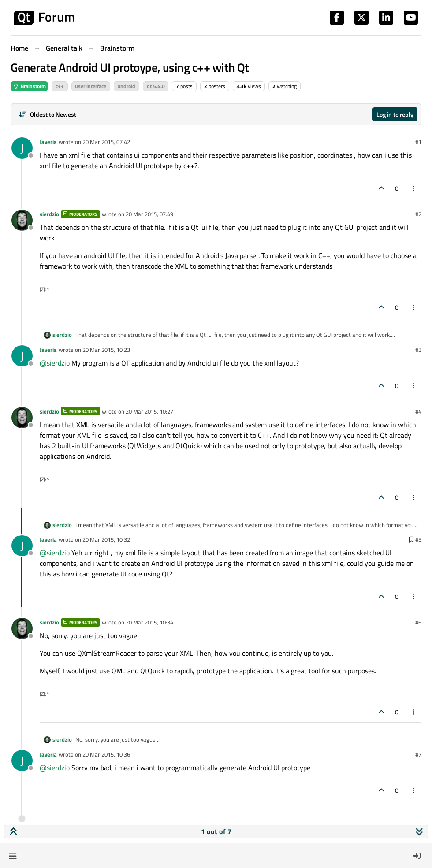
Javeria (48, 142)
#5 (418, 539)
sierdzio (49, 214)
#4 (418, 411)
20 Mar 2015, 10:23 (106, 350)
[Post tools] (414, 188)
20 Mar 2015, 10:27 (149, 411)
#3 (418, 350)
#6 (418, 622)
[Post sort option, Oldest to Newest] (47, 114)
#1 (418, 142)
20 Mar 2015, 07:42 (106, 142)
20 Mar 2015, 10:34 (149, 622)
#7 (418, 754)
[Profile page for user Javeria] (22, 148)
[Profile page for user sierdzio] (22, 220)
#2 (418, 214)
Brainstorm (29, 86)
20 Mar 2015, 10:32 (106, 539)
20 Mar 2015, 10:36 (106, 754)
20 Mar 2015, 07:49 (149, 214)
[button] (13, 856)
